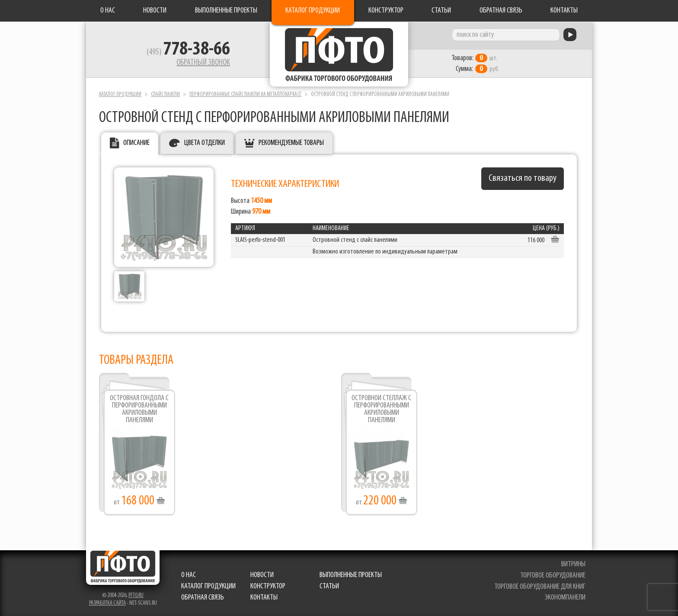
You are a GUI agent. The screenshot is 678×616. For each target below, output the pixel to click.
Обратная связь (501, 11)
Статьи (441, 11)
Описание (136, 143)
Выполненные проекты (226, 11)
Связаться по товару (523, 178)
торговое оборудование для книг (540, 587)
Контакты (564, 11)
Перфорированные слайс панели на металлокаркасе (245, 95)
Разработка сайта (107, 603)
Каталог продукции (313, 11)
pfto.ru (136, 595)
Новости (155, 11)
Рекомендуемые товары (291, 143)
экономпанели (565, 598)
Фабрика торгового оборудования (339, 54)
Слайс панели (165, 95)
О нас (108, 11)
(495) (188, 52)
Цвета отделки (205, 143)
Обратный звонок (203, 63)
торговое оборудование (553, 576)
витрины (573, 564)
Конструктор (386, 11)
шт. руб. (475, 64)
